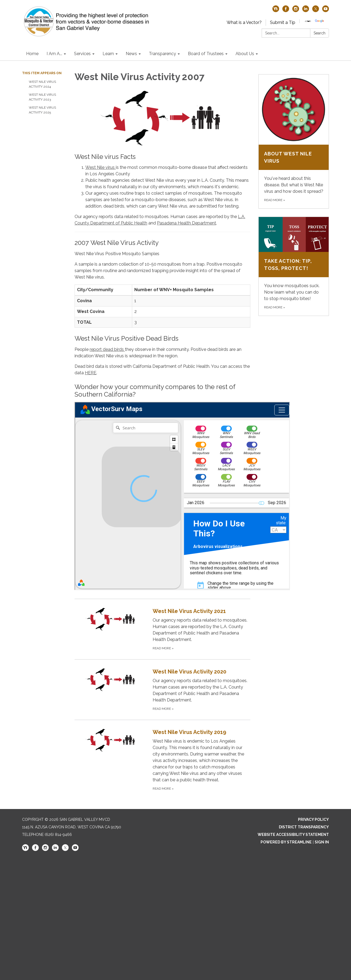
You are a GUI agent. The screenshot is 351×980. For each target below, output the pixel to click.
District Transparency (304, 827)
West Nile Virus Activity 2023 (42, 97)
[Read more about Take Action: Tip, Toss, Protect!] (294, 266)
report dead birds (107, 349)
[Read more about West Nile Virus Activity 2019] (162, 760)
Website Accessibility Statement (293, 835)
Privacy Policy (313, 819)
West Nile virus (101, 167)
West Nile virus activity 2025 (42, 110)
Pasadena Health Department (187, 223)
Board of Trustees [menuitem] (206, 54)
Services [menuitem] (82, 54)
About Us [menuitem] (245, 54)
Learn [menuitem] (108, 54)
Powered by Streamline (286, 842)
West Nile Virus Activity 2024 (42, 84)
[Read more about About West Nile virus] (294, 141)
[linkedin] (306, 11)
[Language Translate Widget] (308, 21)
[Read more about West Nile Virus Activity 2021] (162, 629)
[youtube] (326, 11)
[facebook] (286, 11)
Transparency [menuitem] (162, 54)
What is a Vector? (244, 22)
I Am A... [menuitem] (54, 54)
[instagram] (296, 11)
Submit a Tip (283, 22)
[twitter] (316, 11)
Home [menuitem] (32, 54)
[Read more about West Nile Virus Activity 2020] (162, 689)
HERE (91, 373)
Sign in (322, 842)
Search (320, 33)
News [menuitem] (131, 54)
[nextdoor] (276, 11)
